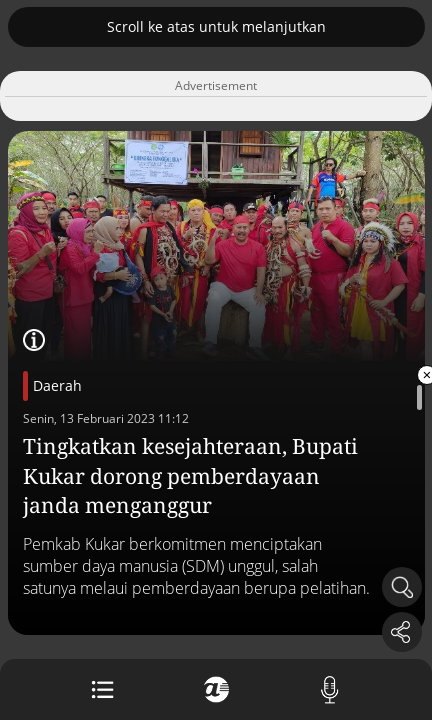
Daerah (57, 385)
